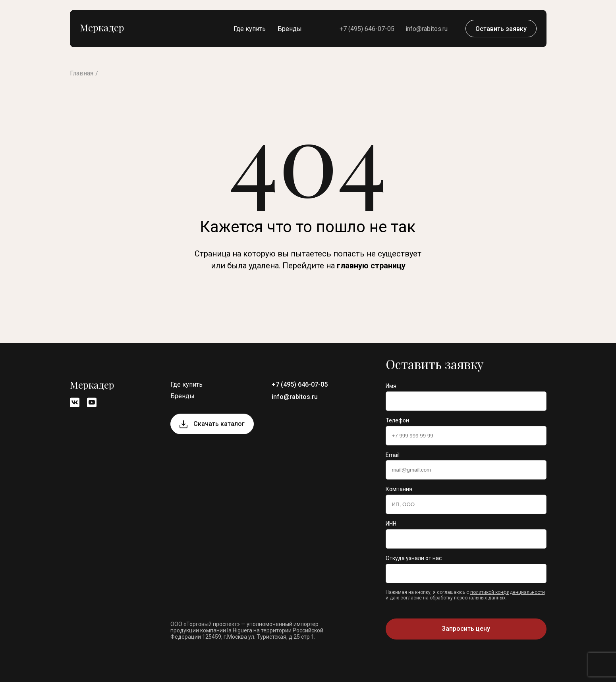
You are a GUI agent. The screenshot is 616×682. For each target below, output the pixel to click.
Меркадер (102, 27)
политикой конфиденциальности (508, 592)
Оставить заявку (501, 29)
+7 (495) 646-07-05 (367, 29)
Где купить (250, 29)
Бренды (290, 29)
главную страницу (371, 266)
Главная (82, 73)
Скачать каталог (219, 424)
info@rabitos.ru (427, 29)
